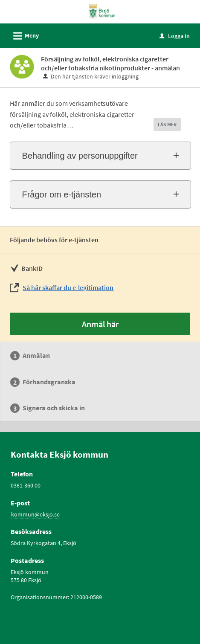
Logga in (175, 36)
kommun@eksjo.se (35, 514)
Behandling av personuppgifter (80, 156)
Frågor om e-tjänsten (61, 194)
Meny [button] (23, 35)
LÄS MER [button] (167, 124)
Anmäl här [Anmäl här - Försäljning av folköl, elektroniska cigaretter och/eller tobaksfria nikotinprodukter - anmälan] (100, 324)
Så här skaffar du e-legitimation (68, 287)
